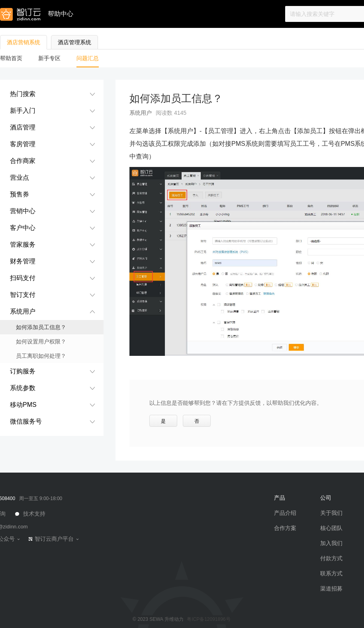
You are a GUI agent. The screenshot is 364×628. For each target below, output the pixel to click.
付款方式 (331, 558)
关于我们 (331, 513)
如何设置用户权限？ (41, 341)
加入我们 (331, 543)
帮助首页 (11, 58)
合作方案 (285, 528)
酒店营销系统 (23, 42)
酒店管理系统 (74, 42)
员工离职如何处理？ (41, 356)
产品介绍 (285, 513)
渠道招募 (331, 589)
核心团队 (331, 528)
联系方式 (331, 573)
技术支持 (33, 514)
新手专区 (49, 58)
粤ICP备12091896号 (208, 619)
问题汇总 (88, 58)
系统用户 (141, 113)
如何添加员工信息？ (41, 327)
